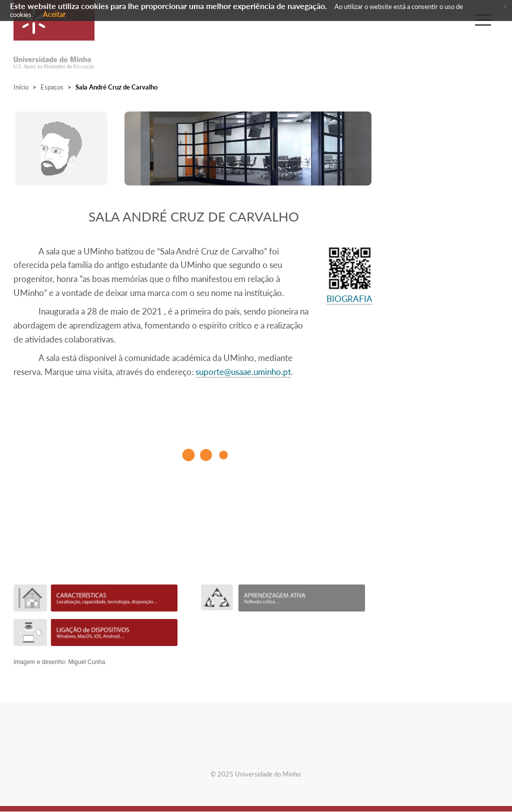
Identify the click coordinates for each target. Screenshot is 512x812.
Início (21, 87)
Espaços (52, 87)
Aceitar (54, 14)
